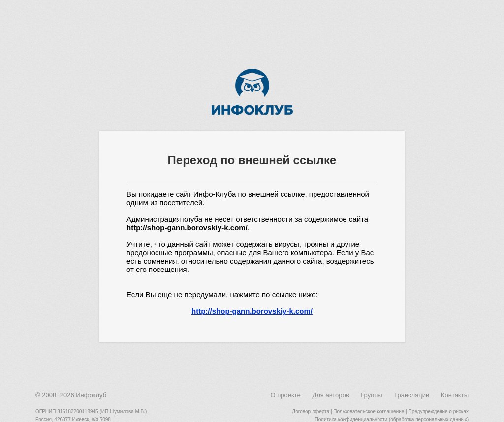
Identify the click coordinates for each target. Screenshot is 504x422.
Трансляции (411, 395)
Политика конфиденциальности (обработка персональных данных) (392, 419)
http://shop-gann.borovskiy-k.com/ (252, 311)
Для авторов (331, 395)
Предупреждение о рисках (438, 411)
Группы (371, 395)
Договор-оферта (311, 411)
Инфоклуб (91, 395)
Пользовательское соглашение (369, 411)
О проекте (285, 395)
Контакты (455, 395)
